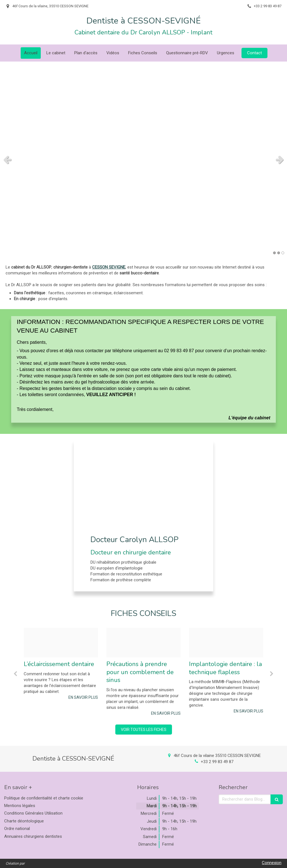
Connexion (272, 863)
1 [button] (274, 253)
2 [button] (279, 253)
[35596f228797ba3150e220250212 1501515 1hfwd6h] (226, 643)
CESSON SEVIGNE (109, 267)
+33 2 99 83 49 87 (217, 762)
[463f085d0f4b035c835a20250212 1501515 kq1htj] (143, 643)
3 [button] (283, 253)
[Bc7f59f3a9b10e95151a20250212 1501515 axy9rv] (61, 643)
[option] (61, 664)
